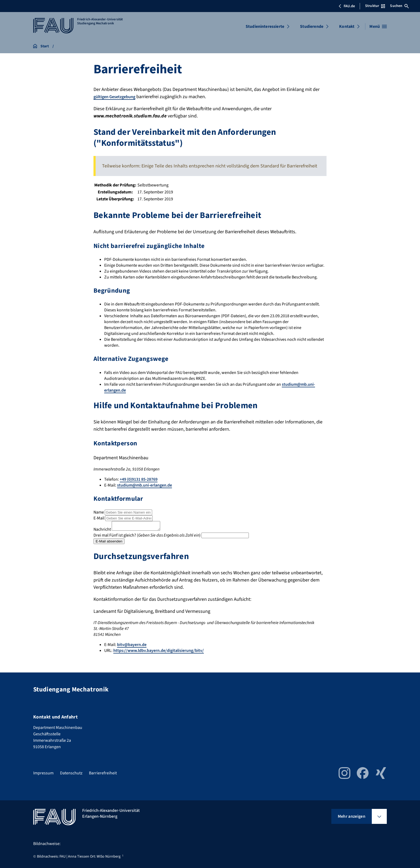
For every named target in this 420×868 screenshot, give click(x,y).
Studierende (312, 26)
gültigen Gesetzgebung (117, 97)
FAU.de (347, 6)
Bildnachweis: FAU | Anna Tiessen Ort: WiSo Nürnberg (79, 856)
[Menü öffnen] (378, 26)
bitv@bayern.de (132, 646)
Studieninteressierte (265, 26)
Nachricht (102, 531)
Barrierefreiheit (103, 773)
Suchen (399, 6)
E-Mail (99, 518)
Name (99, 512)
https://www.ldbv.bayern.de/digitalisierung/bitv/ (159, 652)
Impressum (43, 773)
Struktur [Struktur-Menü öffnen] (375, 6)
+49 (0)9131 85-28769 (139, 479)
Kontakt (347, 26)
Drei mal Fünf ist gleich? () (147, 537)
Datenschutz (71, 773)
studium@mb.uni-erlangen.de (145, 485)
